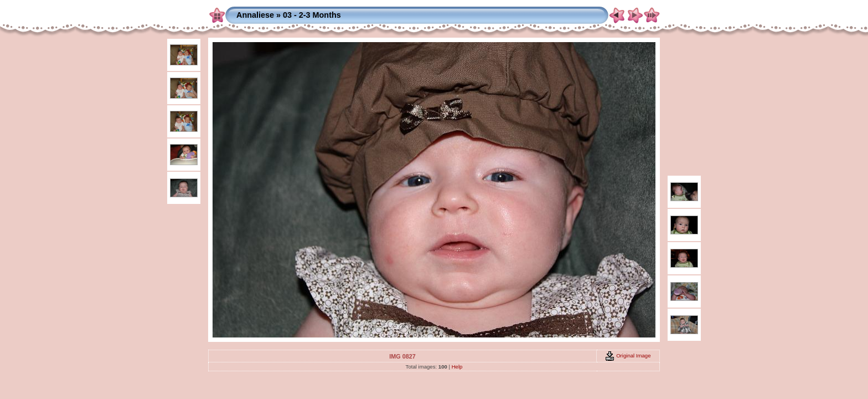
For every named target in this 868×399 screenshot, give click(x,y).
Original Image (628, 355)
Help (457, 367)
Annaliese (255, 15)
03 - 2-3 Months (312, 15)
